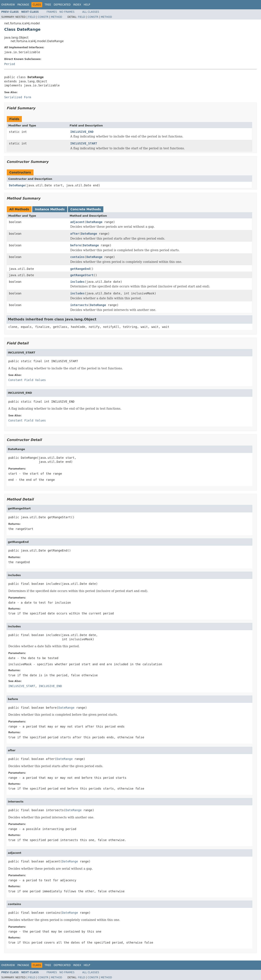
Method (57, 17)
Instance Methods (50, 209)
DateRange (17, 185)
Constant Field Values (27, 380)
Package (23, 5)
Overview (8, 5)
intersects (79, 305)
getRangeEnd (80, 269)
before (76, 245)
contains (77, 257)
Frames (52, 12)
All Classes (91, 12)
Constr (43, 17)
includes (77, 282)
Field (32, 17)
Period (10, 64)
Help (87, 5)
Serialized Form (18, 97)
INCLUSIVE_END (82, 132)
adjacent (77, 222)
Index (77, 5)
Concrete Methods (86, 209)
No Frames (67, 12)
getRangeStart (82, 275)
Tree (48, 5)
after (75, 234)
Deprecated (62, 5)
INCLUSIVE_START (84, 143)
